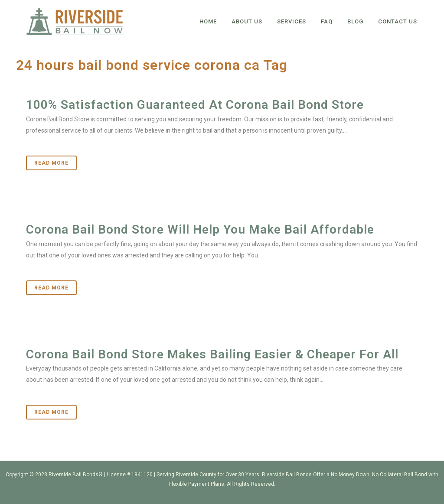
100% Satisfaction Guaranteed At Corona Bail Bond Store (195, 105)
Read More (51, 163)
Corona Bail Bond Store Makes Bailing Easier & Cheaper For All (212, 354)
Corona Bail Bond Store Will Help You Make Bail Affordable (200, 229)
